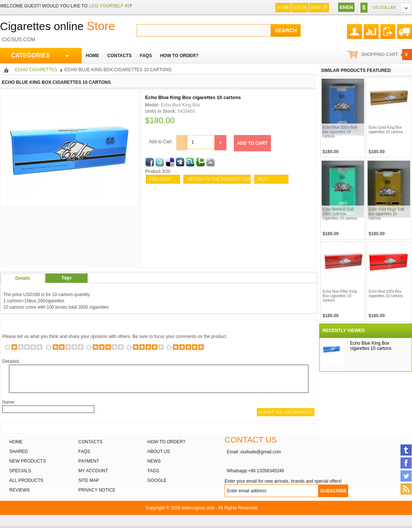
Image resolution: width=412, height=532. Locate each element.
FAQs (84, 451)
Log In (300, 7)
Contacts (90, 442)
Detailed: (11, 361)
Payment (89, 461)
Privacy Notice (97, 490)
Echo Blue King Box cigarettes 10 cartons (371, 346)
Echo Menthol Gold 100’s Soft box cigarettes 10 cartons (340, 214)
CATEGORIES (40, 56)
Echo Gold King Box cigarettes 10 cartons (386, 130)
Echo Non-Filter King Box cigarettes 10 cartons (340, 296)
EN (343, 7)
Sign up (319, 7)
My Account (93, 471)
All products (26, 480)
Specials (20, 471)
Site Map (89, 480)
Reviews (19, 490)
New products (28, 461)
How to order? (166, 442)
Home (283, 7)
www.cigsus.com (198, 508)
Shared (19, 451)
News (154, 461)
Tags (66, 278)
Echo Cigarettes (36, 70)
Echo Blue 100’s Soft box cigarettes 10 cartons (340, 132)
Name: (9, 402)
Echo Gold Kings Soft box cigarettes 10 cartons (386, 214)
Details (22, 278)
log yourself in (109, 6)
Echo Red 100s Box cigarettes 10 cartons (386, 294)
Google (157, 480)
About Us (159, 451)
